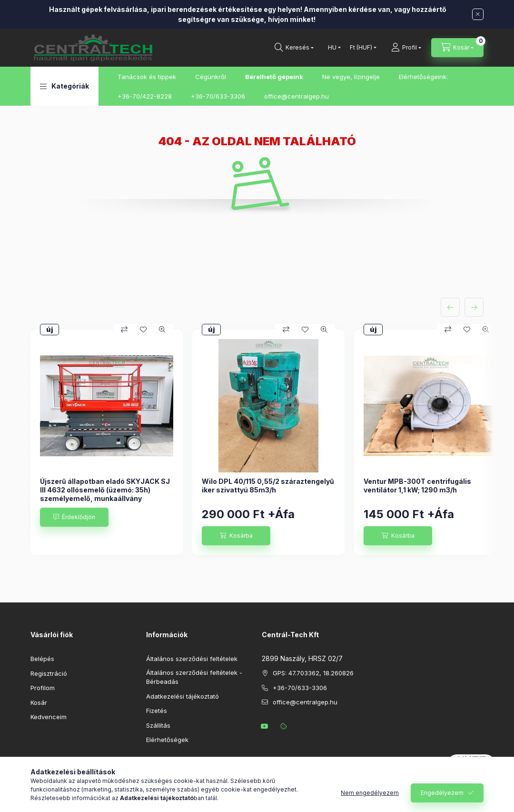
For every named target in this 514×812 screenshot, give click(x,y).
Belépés (42, 659)
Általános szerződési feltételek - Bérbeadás (194, 677)
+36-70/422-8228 (145, 96)
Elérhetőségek (167, 740)
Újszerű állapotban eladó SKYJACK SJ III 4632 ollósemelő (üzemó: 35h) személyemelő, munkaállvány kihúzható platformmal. (105, 494)
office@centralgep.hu (297, 96)
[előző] (450, 307)
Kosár (39, 702)
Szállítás (158, 725)
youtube (265, 726)
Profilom (43, 688)
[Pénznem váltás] (361, 48)
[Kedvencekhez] (143, 330)
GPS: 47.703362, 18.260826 (313, 673)
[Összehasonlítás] (124, 330)
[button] (64, 86)
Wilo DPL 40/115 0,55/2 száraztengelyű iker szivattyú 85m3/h (268, 486)
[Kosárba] (236, 536)
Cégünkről (211, 77)
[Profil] (406, 48)
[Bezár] (478, 14)
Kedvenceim (49, 717)
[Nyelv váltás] (332, 48)
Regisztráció (49, 673)
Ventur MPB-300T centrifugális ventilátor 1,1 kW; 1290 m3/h (417, 486)
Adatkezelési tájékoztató (183, 696)
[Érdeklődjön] (74, 517)
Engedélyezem (442, 793)
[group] (257, 442)
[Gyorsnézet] (162, 330)
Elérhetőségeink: (423, 77)
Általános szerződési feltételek (192, 659)
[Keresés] (294, 48)
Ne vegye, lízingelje (351, 77)
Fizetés (157, 711)
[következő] (474, 307)
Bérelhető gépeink (274, 77)
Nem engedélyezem (370, 793)
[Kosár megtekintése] (457, 48)
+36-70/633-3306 (218, 96)
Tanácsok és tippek (147, 77)
